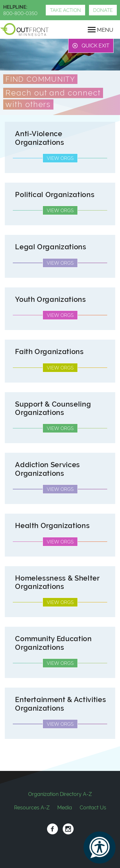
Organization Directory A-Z (60, 794)
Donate (103, 10)
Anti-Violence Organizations (40, 138)
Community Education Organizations (53, 643)
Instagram (68, 829)
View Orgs (60, 158)
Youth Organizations (51, 299)
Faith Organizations (49, 352)
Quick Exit (96, 46)
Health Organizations (52, 526)
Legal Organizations (51, 247)
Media (65, 808)
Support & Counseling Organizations (53, 408)
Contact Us (93, 808)
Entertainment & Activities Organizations (60, 704)
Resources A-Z (32, 808)
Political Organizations (55, 195)
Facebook (52, 829)
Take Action (65, 10)
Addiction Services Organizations (48, 469)
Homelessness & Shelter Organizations (57, 582)
